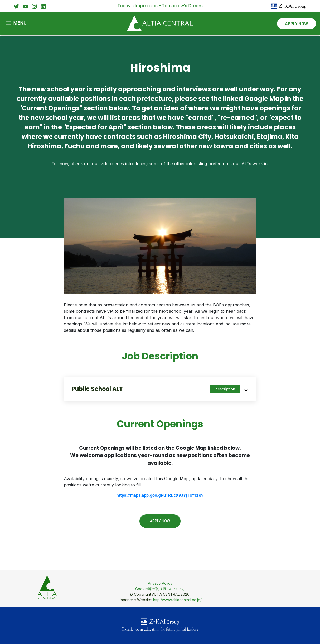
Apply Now (160, 521)
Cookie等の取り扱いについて (160, 589)
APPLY (297, 24)
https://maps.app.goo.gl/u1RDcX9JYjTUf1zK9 (160, 495)
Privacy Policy (160, 583)
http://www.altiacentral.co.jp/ (177, 600)
